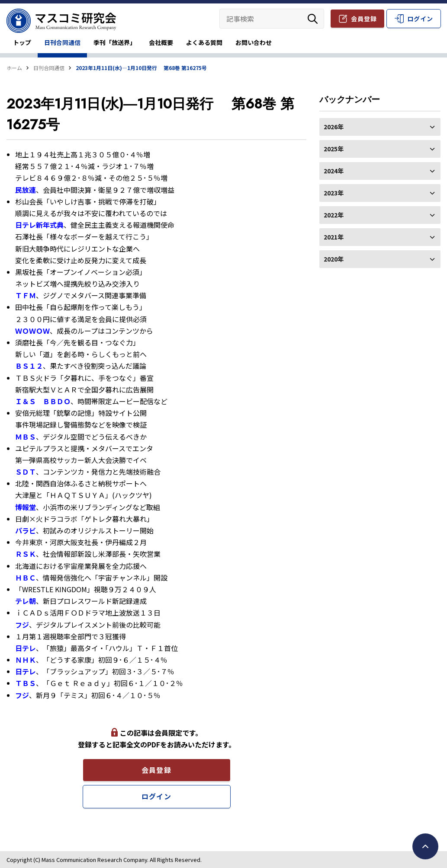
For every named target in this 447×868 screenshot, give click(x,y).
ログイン (420, 19)
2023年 (380, 193)
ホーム (14, 68)
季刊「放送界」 (115, 42)
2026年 (380, 127)
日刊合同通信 (62, 42)
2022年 (380, 215)
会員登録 (364, 19)
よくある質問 (204, 42)
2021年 (380, 237)
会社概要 (161, 42)
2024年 (380, 171)
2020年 (380, 259)
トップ (22, 42)
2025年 (380, 149)
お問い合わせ (254, 42)
